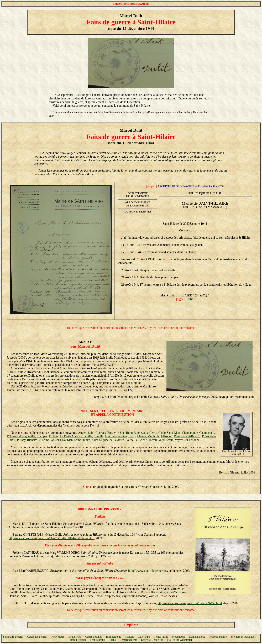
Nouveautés (58, 637)
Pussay (21, 440)
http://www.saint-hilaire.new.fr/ (148, 571)
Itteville (98, 436)
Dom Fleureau (78, 640)
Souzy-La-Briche (136, 440)
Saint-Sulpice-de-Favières (108, 440)
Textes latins (161, 637)
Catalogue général (37, 637)
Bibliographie (114, 637)
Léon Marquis (98, 640)
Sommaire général (13, 637)
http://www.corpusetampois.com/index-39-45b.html (190, 603)
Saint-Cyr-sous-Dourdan (58, 440)
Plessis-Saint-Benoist (187, 436)
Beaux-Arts (75, 637)
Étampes (42, 436)
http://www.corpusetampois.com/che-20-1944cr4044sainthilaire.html (51, 538)
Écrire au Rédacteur (152, 640)
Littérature (144, 637)
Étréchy (54, 436)
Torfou (153, 440)
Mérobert (167, 436)
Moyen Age (179, 637)
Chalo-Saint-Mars (169, 433)
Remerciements (128, 640)
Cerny (153, 433)
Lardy (132, 436)
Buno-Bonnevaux (137, 433)
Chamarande (190, 433)
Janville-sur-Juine (116, 436)
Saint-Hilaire (82, 440)
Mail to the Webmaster (180, 640)
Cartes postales (93, 637)
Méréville (154, 436)
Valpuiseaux (166, 440)
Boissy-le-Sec (116, 433)
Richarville (34, 440)
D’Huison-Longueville (21, 436)
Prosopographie (218, 637)
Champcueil (207, 433)
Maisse (142, 436)
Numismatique (197, 637)
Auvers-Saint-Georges (92, 433)
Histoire (130, 637)
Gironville (86, 436)
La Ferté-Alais (69, 436)
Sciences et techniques (243, 637)
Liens (113, 640)
